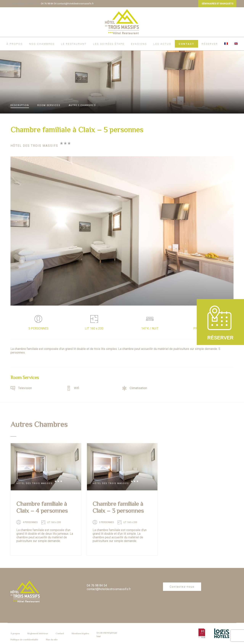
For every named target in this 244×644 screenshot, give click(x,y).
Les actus (162, 44)
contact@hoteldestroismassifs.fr (75, 4)
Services (49, 105)
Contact (186, 44)
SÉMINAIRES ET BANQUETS (217, 4)
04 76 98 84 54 (49, 4)
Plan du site (52, 640)
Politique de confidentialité (24, 640)
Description (20, 105)
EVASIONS (139, 44)
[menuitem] (226, 44)
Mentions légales (80, 633)
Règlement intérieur (38, 633)
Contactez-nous (182, 587)
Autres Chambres (82, 105)
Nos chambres (42, 44)
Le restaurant (74, 44)
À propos (15, 44)
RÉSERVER (210, 44)
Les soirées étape (109, 44)
